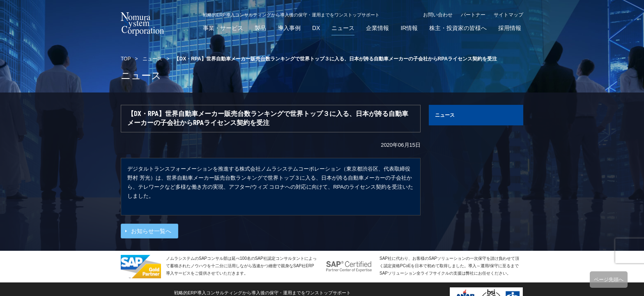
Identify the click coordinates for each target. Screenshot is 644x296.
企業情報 (377, 28)
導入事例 (289, 28)
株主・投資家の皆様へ (458, 28)
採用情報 (510, 28)
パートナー (473, 15)
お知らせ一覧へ (151, 231)
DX (316, 28)
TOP (126, 59)
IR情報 (409, 28)
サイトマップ (508, 15)
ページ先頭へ (609, 280)
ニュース (343, 28)
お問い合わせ (438, 15)
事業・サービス (223, 28)
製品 (260, 28)
